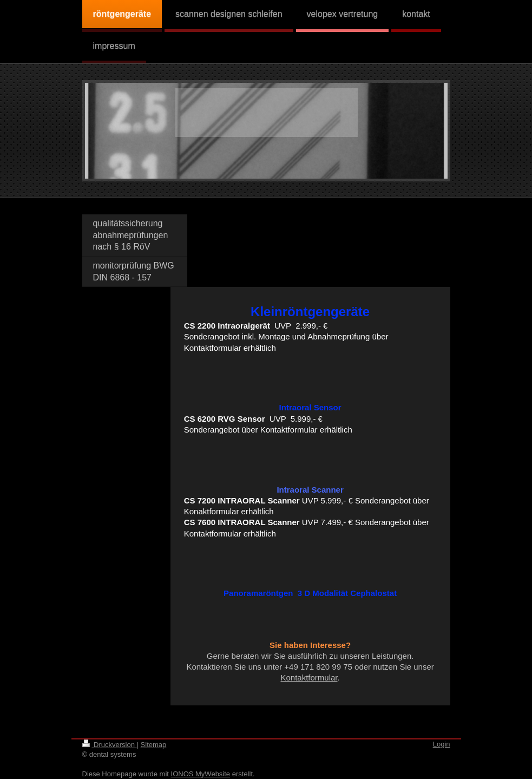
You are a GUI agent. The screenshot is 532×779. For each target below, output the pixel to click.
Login (442, 744)
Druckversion (110, 745)
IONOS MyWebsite (201, 774)
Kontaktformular (309, 677)
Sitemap (154, 745)
